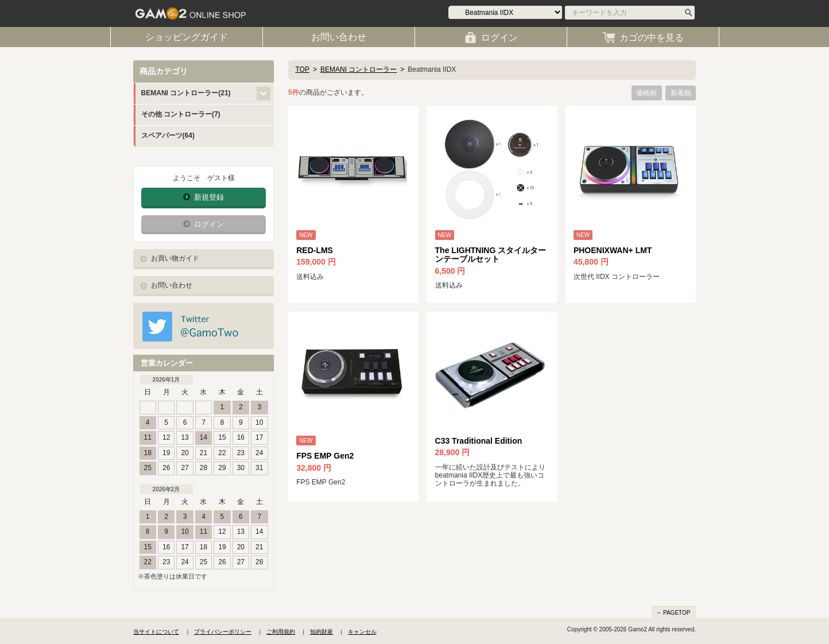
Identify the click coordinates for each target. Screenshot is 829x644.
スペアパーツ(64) (168, 135)
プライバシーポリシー (223, 632)
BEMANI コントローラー (359, 69)
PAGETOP (677, 613)
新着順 (681, 93)
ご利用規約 (281, 632)
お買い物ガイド (175, 258)
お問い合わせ (172, 285)
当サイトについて (156, 632)
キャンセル (362, 632)
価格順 (646, 93)
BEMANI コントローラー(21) (186, 93)
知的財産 (321, 632)
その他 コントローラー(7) (181, 114)
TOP (303, 69)
